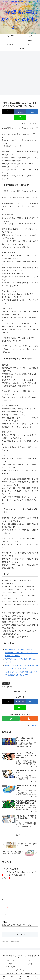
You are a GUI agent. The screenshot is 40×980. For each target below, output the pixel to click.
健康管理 (6, 683)
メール (5, 910)
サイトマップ (10, 970)
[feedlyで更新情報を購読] (11, 718)
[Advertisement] (20, 73)
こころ (30, 964)
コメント (6, 878)
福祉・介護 (10, 964)
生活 (10, 967)
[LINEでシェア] (20, 117)
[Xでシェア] (8, 112)
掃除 (4, 687)
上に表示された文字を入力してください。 (17, 928)
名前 (4, 903)
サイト (4, 918)
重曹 (10, 687)
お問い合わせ (20, 973)
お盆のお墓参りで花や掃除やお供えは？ (20, 649)
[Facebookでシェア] (20, 112)
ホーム (30, 970)
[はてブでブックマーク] (32, 112)
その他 (30, 967)
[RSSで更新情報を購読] (29, 718)
